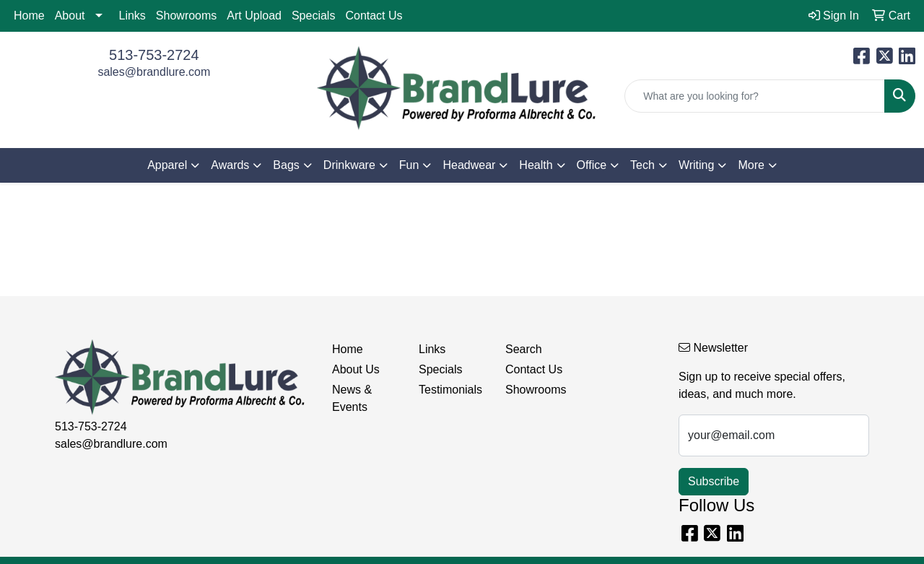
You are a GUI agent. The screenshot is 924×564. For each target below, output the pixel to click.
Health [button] (536, 165)
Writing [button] (697, 165)
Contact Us (374, 16)
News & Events (352, 398)
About (70, 16)
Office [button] (592, 165)
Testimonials (450, 390)
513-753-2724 (154, 55)
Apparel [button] (167, 165)
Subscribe (714, 481)
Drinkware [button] (349, 165)
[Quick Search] (755, 96)
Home (29, 16)
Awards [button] (230, 165)
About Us (356, 369)
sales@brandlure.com (154, 72)
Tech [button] (642, 165)
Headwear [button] (469, 165)
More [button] (751, 165)
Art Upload (254, 16)
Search (524, 349)
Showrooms (186, 16)
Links (132, 16)
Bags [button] (286, 165)
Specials (313, 16)
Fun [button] (409, 165)
